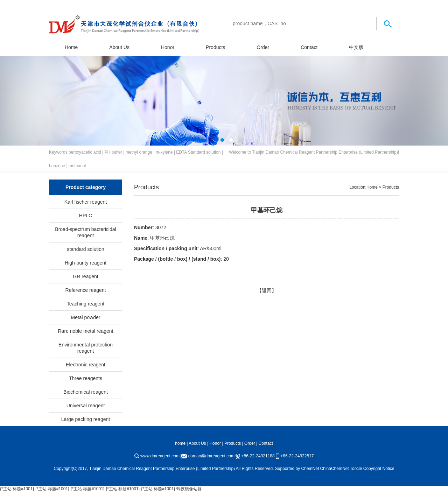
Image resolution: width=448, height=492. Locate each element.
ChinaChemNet (335, 469)
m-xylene (164, 152)
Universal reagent (86, 406)
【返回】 (267, 290)
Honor (168, 47)
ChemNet (310, 469)
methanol (77, 166)
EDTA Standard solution (198, 152)
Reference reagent (86, 290)
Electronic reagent (86, 365)
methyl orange (139, 152)
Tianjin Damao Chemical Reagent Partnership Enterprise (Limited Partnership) (325, 152)
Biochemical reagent (86, 392)
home (180, 443)
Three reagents (86, 378)
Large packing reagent (86, 419)
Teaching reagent (86, 304)
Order (263, 47)
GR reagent (85, 276)
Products (215, 47)
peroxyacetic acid (85, 152)
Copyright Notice (379, 469)
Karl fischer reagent (86, 202)
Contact (309, 47)
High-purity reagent (86, 263)
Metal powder (85, 317)
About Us (119, 47)
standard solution (86, 249)
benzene (57, 166)
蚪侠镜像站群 (189, 489)
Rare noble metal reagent (86, 331)
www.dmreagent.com (160, 456)
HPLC (86, 216)
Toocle (356, 469)
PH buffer (113, 152)
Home (71, 47)
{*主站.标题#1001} (17, 489)
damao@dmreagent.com (211, 456)
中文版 (356, 47)
